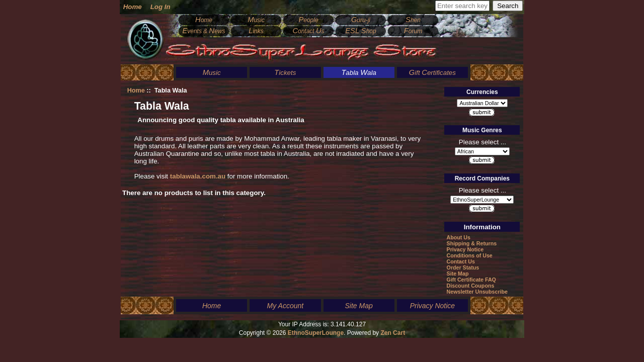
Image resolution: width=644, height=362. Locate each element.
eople (308, 20)
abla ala (359, 73)
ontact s (308, 31)
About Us (459, 237)
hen (413, 20)
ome (204, 20)
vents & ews (204, 31)
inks (256, 31)
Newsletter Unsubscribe (477, 292)
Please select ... (482, 142)
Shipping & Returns (472, 243)
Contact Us (461, 261)
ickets (285, 73)
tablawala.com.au (198, 176)
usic (256, 20)
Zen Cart (393, 333)
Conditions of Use (470, 255)
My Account (286, 306)
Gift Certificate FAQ (471, 280)
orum (413, 31)
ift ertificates (432, 73)
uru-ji (361, 20)
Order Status (463, 267)
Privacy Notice (465, 249)
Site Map (458, 274)
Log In (160, 7)
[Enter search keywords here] (462, 6)
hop (360, 31)
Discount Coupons (471, 286)
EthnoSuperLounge (316, 333)
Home (133, 7)
